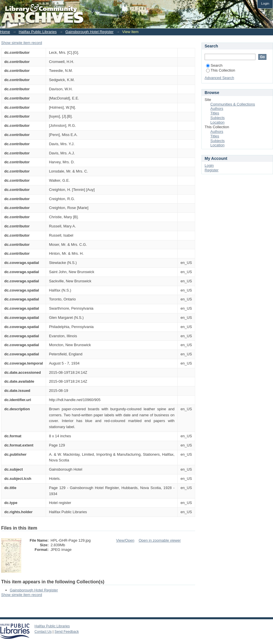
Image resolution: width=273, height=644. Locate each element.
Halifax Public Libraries (38, 32)
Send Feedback (67, 632)
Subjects (218, 118)
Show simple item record (22, 43)
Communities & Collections (233, 104)
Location (217, 122)
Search (214, 65)
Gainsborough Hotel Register (89, 32)
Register (212, 170)
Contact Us (43, 632)
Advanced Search (219, 78)
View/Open (125, 540)
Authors (217, 109)
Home (5, 32)
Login (265, 3)
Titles (215, 113)
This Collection (221, 70)
